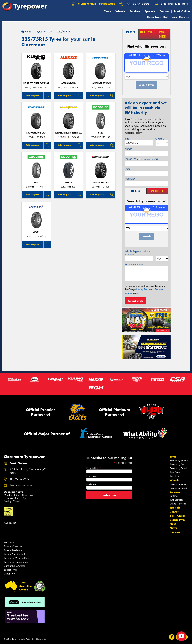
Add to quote (33, 96)
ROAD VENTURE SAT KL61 (36, 83)
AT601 (36, 232)
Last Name (91, 484)
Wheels (120, 11)
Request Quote (135, 301)
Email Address (94, 468)
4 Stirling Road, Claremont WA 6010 (28, 471)
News (174, 17)
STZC (101, 133)
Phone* (142, 159)
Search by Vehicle (179, 461)
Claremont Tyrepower (94, 4)
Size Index (9, 543)
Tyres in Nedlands (13, 550)
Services (135, 11)
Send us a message (21, 485)
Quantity (160, 139)
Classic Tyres (154, 17)
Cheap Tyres (10, 574)
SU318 (68, 182)
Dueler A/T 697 (101, 182)
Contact (164, 11)
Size (127, 139)
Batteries (174, 496)
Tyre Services (176, 500)
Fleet (166, 17)
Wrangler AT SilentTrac (69, 133)
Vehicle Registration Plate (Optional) (137, 253)
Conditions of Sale (40, 639)
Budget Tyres (10, 570)
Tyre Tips (174, 476)
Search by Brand (178, 468)
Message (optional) (134, 265)
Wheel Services (178, 504)
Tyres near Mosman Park (16, 558)
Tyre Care (175, 472)
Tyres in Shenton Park (15, 554)
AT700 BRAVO (69, 83)
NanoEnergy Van (101, 83)
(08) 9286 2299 (137, 4)
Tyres (107, 11)
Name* (128, 149)
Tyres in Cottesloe (13, 546)
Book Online (182, 11)
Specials (150, 11)
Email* (128, 169)
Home (26, 32)
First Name (91, 476)
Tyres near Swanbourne (16, 562)
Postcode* (130, 179)
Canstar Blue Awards (14, 566)
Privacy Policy (143, 289)
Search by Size (178, 464)
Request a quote (171, 4)
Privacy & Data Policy (21, 639)
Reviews (184, 17)
